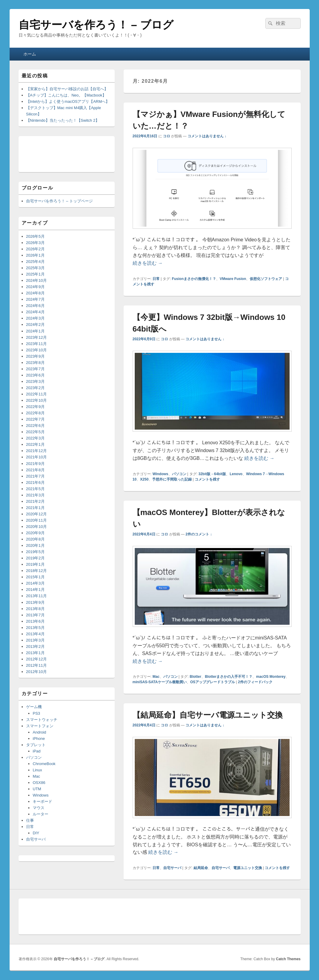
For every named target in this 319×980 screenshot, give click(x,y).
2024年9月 (35, 287)
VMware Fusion (233, 279)
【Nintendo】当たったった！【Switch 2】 (63, 120)
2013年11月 (36, 596)
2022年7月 (35, 419)
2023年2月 (35, 388)
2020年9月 (35, 533)
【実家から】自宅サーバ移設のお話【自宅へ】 (67, 89)
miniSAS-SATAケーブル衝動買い (160, 682)
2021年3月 (35, 495)
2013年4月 (35, 634)
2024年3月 (35, 318)
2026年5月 (35, 236)
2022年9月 (35, 407)
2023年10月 (36, 350)
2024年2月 (35, 325)
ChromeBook (44, 764)
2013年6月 (35, 621)
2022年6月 (35, 426)
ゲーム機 (34, 707)
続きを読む (148, 263)
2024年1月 (35, 331)
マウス (39, 808)
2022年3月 (35, 438)
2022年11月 (36, 394)
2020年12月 (36, 514)
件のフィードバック (255, 682)
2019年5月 (35, 552)
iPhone (39, 739)
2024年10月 (36, 280)
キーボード (42, 801)
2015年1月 (35, 577)
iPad (37, 751)
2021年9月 (35, 464)
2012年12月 (36, 659)
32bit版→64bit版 (212, 474)
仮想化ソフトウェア (266, 279)
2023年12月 (36, 337)
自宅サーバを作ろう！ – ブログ (96, 25)
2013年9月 (35, 602)
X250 (144, 479)
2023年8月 (35, 363)
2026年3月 (35, 243)
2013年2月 (35, 646)
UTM (37, 789)
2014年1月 (35, 590)
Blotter (196, 677)
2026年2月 (35, 249)
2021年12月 (36, 451)
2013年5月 (35, 628)
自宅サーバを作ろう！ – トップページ (59, 201)
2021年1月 (35, 508)
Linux (37, 770)
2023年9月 (35, 356)
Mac (156, 677)
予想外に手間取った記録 (172, 479)
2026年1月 (35, 255)
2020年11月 (36, 520)
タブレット (36, 745)
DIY (36, 833)
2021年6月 (35, 483)
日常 (156, 279)
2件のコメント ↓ (199, 534)
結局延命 (201, 868)
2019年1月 (35, 564)
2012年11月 (36, 665)
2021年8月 (35, 470)
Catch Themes (288, 959)
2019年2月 (35, 558)
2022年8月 (35, 413)
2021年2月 (35, 501)
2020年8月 (35, 539)
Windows (160, 474)
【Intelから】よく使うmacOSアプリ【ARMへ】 (68, 101)
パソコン (179, 474)
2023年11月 (36, 344)
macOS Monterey (271, 677)
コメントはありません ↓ (207, 136)
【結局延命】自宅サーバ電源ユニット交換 (208, 715)
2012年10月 (36, 672)
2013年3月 (35, 640)
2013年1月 (35, 653)
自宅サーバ (172, 868)
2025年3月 (35, 268)
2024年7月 (35, 299)
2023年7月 (35, 369)
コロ (167, 136)
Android (39, 732)
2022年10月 (36, 400)
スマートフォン (40, 726)
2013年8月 (35, 609)
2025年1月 (35, 274)
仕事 (30, 820)
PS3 (36, 713)
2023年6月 (35, 375)
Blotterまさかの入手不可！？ (229, 677)
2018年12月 (36, 571)
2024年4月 (35, 312)
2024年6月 (35, 306)
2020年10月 (36, 527)
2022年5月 (35, 432)
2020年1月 (35, 545)
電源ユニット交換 (248, 868)
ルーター (41, 814)
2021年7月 (35, 476)
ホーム (30, 54)
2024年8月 (35, 293)
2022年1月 (35, 444)
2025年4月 (35, 262)
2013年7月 (35, 615)
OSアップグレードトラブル (213, 682)
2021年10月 (36, 457)
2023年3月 (35, 381)
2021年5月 (35, 489)
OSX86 (39, 783)
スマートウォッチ (42, 720)
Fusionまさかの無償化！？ (194, 279)
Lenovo (236, 474)
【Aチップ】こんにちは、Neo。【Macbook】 (66, 95)
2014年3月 (35, 583)
